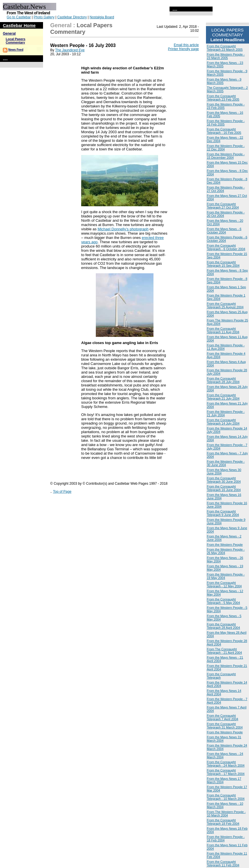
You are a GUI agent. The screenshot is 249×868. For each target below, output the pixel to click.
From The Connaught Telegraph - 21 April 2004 (224, 651)
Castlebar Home (19, 25)
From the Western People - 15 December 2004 (226, 156)
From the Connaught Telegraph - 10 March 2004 (226, 797)
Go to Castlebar (19, 17)
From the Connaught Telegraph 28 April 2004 (223, 626)
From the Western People (225, 545)
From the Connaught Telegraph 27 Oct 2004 (223, 206)
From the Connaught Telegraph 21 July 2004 (223, 397)
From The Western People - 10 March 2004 (226, 814)
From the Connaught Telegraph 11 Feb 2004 (223, 863)
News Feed (16, 50)
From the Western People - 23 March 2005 (226, 56)
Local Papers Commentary (15, 41)
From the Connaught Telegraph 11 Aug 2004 (223, 330)
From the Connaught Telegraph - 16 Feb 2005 (224, 131)
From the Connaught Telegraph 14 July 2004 (223, 422)
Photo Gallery (44, 17)
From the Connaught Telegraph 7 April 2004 (222, 717)
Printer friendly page (183, 49)
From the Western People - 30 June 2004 (226, 463)
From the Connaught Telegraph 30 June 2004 (224, 480)
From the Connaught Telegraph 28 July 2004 (223, 380)
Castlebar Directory (72, 17)
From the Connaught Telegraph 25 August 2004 (225, 305)
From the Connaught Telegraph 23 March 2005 (225, 48)
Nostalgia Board (102, 17)
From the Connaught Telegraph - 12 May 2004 (224, 584)
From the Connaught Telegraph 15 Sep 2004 (223, 264)
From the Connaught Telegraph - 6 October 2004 (226, 247)
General (9, 34)
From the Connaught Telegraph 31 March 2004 (225, 726)
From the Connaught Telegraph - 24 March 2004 (226, 764)
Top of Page (62, 492)
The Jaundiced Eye (70, 50)
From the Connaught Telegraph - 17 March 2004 (226, 772)
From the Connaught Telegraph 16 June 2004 (224, 488)
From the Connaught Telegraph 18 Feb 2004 (223, 822)
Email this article (186, 45)
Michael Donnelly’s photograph (123, 229)
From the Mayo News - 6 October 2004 (224, 231)
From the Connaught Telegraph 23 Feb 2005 (223, 98)
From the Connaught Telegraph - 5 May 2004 (223, 601)
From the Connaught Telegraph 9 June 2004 (223, 513)
